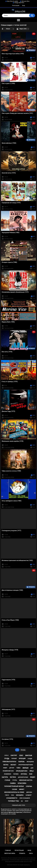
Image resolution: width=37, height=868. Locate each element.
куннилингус (12, 798)
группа (15, 780)
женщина (20, 795)
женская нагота (26, 780)
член (18, 768)
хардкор (29, 795)
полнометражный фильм (14, 786)
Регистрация (16, 5)
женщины (30, 762)
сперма (29, 786)
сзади (30, 759)
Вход (24, 5)
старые (7, 780)
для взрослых (23, 777)
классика (22, 783)
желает (13, 765)
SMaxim (15, 865)
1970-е (6, 755)
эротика (24, 774)
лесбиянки (8, 774)
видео (33, 777)
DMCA (31, 853)
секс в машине (25, 798)
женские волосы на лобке (14, 792)
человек (16, 774)
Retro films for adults (13, 1)
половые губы (13, 801)
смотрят (14, 755)
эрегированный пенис (26, 765)
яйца (32, 771)
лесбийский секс (8, 771)
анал (27, 801)
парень (21, 762)
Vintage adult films (19, 3)
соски (15, 789)
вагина (13, 777)
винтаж (29, 755)
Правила (22, 853)
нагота (5, 777)
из (22, 801)
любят (5, 768)
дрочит (12, 768)
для (32, 768)
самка (13, 783)
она (12, 795)
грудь (7, 759)
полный (14, 759)
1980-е (7, 795)
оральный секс (22, 771)
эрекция (22, 759)
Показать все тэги (18, 805)
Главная (8, 850)
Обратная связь (10, 853)
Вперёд (23, 750)
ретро (6, 765)
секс (21, 755)
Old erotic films (25, 1)
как (31, 774)
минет (22, 789)
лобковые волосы (9, 762)
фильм (25, 768)
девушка (29, 792)
